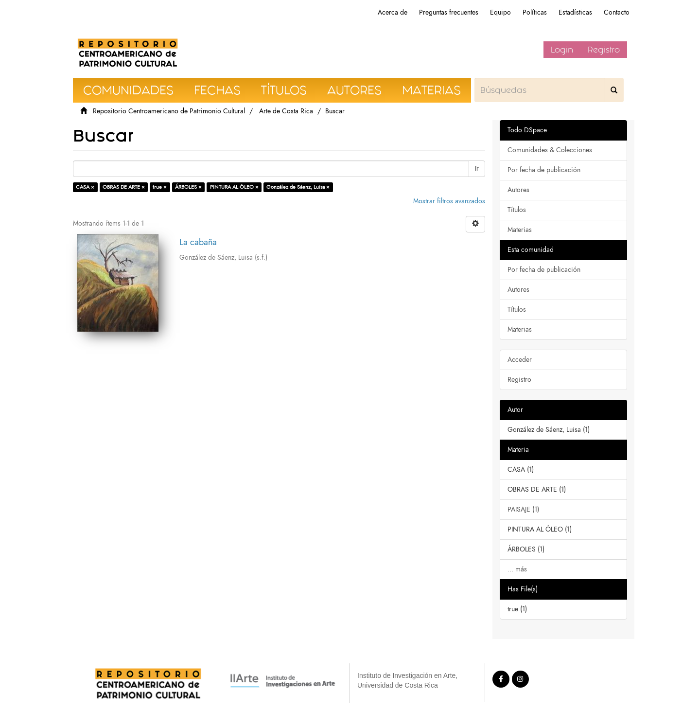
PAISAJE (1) (523, 509)
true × (160, 187)
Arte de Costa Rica (286, 111)
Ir (477, 169)
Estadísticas (575, 12)
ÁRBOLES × (188, 187)
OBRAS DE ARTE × (124, 187)
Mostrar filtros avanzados (449, 201)
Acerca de (393, 12)
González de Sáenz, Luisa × (298, 187)
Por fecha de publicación (544, 170)
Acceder (520, 360)
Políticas (535, 12)
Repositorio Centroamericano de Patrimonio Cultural (169, 111)
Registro (604, 50)
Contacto (617, 12)
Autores (518, 190)
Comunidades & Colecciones (550, 150)
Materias (520, 230)
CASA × (85, 187)
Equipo (500, 12)
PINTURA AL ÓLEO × (234, 187)
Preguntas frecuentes (449, 12)
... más (517, 569)
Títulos (517, 210)
